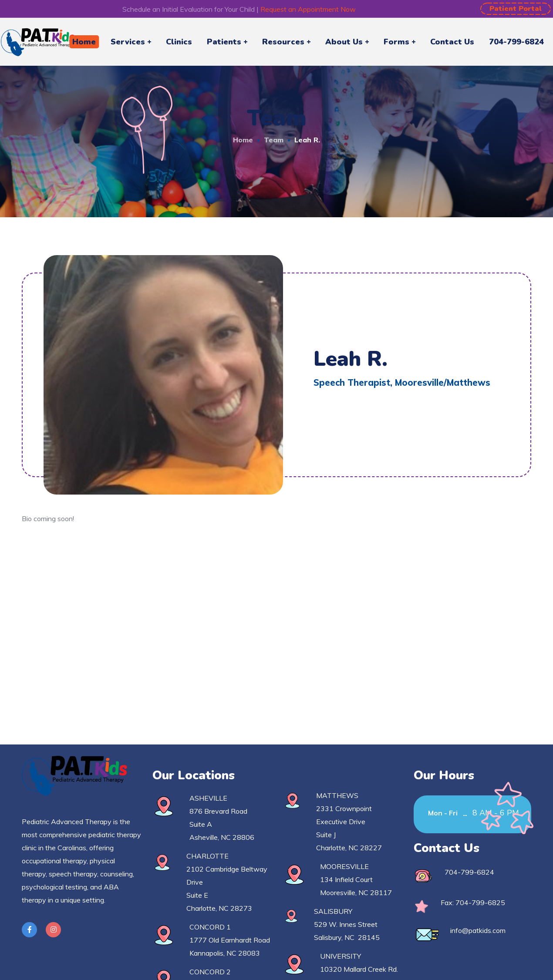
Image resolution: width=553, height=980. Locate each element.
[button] (516, 9)
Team (274, 140)
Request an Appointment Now (308, 9)
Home (243, 140)
